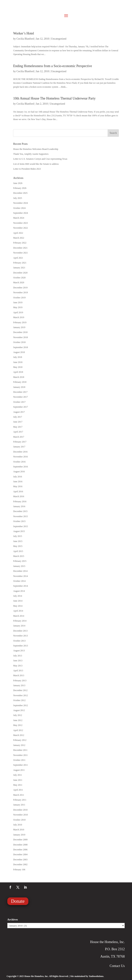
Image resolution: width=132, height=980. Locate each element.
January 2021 (19, 268)
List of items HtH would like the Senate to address (36, 164)
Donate (18, 901)
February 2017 (20, 442)
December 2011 (20, 750)
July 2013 (18, 656)
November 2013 (20, 636)
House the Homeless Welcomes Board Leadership (36, 149)
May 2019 (18, 307)
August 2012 (19, 710)
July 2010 (18, 825)
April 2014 (18, 611)
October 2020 (19, 278)
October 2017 (19, 402)
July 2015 (18, 536)
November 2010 (20, 815)
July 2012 (18, 715)
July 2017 (18, 417)
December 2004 (20, 854)
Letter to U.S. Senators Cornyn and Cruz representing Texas (40, 159)
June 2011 (18, 780)
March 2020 (19, 283)
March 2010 (19, 830)
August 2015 (19, 531)
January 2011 (19, 805)
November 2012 (20, 695)
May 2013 (18, 666)
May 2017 (18, 427)
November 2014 (20, 576)
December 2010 (20, 810)
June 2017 (18, 422)
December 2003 (20, 860)
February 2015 (20, 561)
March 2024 (19, 218)
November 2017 (20, 397)
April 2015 (18, 551)
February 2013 (20, 681)
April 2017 (18, 432)
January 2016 (19, 506)
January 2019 (19, 327)
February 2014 (20, 621)
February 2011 (20, 800)
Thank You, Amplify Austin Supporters (31, 154)
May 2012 (18, 725)
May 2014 (18, 606)
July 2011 (18, 775)
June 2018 (18, 362)
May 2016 (18, 486)
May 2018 (18, 367)
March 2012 (19, 735)
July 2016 (18, 477)
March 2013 (19, 675)
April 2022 (18, 233)
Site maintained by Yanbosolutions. (87, 976)
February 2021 (20, 263)
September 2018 (20, 347)
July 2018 (18, 357)
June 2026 (18, 183)
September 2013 (20, 646)
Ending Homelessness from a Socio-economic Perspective (52, 66)
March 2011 (19, 795)
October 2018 (19, 342)
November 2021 (20, 253)
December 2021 (20, 248)
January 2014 (19, 626)
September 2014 (20, 586)
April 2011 (18, 790)
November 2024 (20, 203)
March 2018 (19, 377)
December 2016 (20, 452)
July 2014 (18, 596)
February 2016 (20, 501)
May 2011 (18, 785)
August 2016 (19, 472)
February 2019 (20, 322)
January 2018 (19, 387)
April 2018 (18, 372)
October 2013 (19, 641)
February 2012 (20, 740)
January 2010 (19, 835)
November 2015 (20, 516)
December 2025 (20, 193)
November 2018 (20, 337)
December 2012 (20, 690)
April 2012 (18, 730)
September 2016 (20, 467)
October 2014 (19, 581)
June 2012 (18, 720)
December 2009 (20, 840)
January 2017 (19, 447)
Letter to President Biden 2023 (27, 169)
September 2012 (20, 705)
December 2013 (20, 631)
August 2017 (19, 412)
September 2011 (20, 765)
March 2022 (19, 238)
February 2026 (20, 188)
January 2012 (19, 745)
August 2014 (19, 591)
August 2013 (19, 651)
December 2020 (20, 273)
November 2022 (20, 228)
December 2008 (20, 845)
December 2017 (20, 392)
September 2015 (20, 526)
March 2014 (19, 616)
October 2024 (19, 208)
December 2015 (20, 511)
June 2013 (18, 661)
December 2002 (20, 864)
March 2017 (19, 437)
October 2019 (19, 298)
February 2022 (20, 243)
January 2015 (19, 566)
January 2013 (19, 685)
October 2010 (19, 820)
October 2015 (19, 521)
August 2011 (19, 770)
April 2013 (18, 671)
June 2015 (18, 541)
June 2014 (18, 601)
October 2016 (19, 462)
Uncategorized (59, 39)
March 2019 (19, 317)
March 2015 (19, 556)
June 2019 (18, 302)
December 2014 (20, 571)
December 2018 (20, 332)
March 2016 (19, 496)
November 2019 (20, 292)
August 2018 (19, 352)
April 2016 (18, 492)
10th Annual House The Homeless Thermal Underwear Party (54, 98)
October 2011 (19, 760)
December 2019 (20, 288)
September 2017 (20, 407)
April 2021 (18, 258)
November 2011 (20, 755)
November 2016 (20, 457)
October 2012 (19, 700)
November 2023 (20, 223)
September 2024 (20, 213)
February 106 (19, 870)
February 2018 (20, 382)
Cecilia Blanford (25, 39)
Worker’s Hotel (24, 33)
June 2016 (18, 482)
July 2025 (18, 198)
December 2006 (20, 850)
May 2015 (18, 546)
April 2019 (18, 312)
